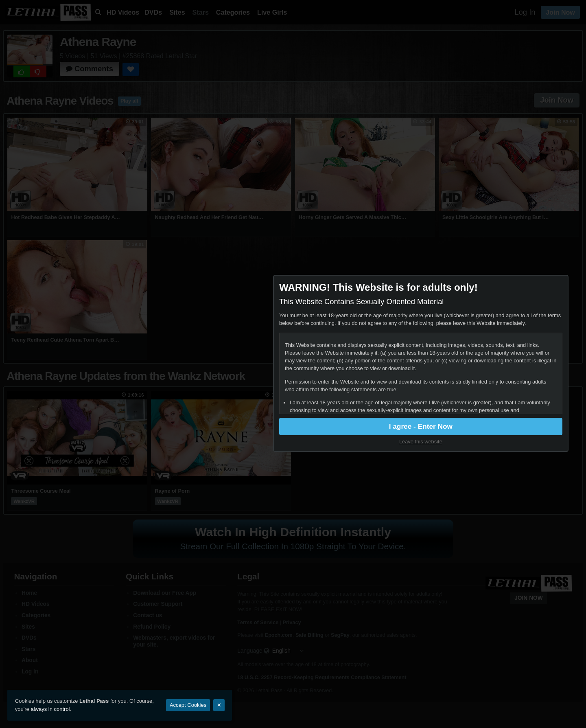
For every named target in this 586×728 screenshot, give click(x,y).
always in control (50, 709)
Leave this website (507, 442)
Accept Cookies (188, 705)
